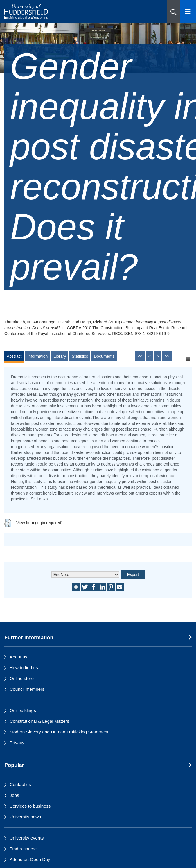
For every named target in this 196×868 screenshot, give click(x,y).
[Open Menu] (188, 12)
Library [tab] (60, 356)
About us (18, 657)
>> (167, 356)
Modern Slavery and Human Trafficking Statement (59, 732)
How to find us (24, 668)
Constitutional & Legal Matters (39, 721)
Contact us (20, 784)
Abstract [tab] (14, 356)
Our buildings (23, 710)
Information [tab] (37, 356)
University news (25, 817)
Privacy (17, 743)
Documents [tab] (104, 356)
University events (27, 838)
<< (140, 356)
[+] (188, 359)
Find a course (23, 849)
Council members (27, 689)
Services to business (30, 806)
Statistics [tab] (80, 356)
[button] (173, 12)
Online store (22, 678)
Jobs (14, 795)
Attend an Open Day (30, 859)
